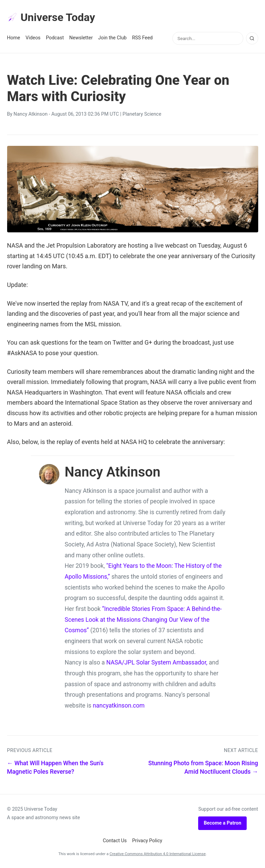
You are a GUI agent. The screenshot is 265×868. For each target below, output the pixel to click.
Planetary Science (142, 114)
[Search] (252, 38)
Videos (33, 38)
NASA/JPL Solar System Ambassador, (157, 662)
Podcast (55, 38)
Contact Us (115, 841)
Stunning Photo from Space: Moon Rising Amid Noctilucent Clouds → (203, 767)
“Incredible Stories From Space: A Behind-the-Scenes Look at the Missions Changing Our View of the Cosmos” (143, 620)
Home (14, 38)
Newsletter (81, 38)
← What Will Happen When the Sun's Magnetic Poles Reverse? (55, 767)
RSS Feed (142, 38)
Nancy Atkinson (31, 114)
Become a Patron (222, 823)
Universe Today (51, 17)
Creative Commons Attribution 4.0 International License (158, 854)
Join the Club (112, 38)
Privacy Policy (147, 841)
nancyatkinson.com (119, 706)
